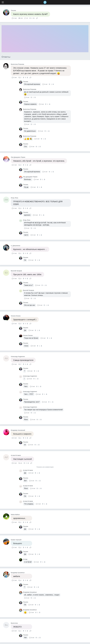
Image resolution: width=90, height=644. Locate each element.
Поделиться (37, 18)
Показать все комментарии (45, 467)
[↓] (34, 18)
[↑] (30, 18)
